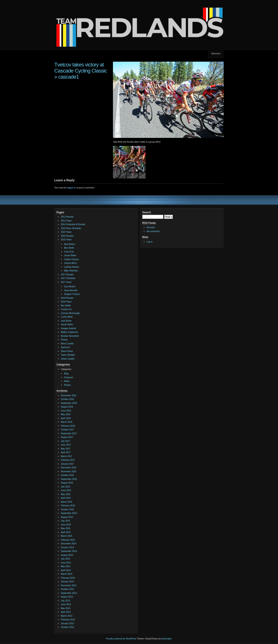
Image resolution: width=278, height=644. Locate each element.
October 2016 (67, 475)
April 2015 (66, 532)
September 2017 (69, 433)
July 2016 (65, 487)
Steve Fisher (67, 351)
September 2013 (69, 593)
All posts (151, 227)
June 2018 (66, 411)
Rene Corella (67, 344)
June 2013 (66, 604)
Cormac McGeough (70, 313)
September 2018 (69, 403)
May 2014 (66, 566)
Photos (64, 340)
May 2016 (66, 494)
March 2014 (67, 574)
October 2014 (67, 547)
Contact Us (66, 309)
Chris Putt (69, 252)
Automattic (166, 639)
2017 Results (67, 275)
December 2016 (69, 468)
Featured (68, 377)
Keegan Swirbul (68, 328)
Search (147, 212)
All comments (153, 231)
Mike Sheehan (71, 271)
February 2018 (68, 426)
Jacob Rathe (70, 255)
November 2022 (69, 395)
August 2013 (67, 597)
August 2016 (67, 483)
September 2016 (69, 479)
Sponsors (216, 54)
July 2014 (65, 559)
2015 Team (66, 232)
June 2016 (66, 490)
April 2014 (66, 570)
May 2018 (66, 414)
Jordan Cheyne (71, 259)
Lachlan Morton (72, 267)
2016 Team (66, 240)
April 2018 (66, 418)
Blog (66, 374)
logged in (71, 188)
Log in (150, 242)
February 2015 (68, 540)
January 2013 (67, 623)
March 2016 (67, 502)
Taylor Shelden (68, 355)
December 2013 (69, 585)
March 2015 (67, 536)
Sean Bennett (71, 290)
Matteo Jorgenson (69, 332)
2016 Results (67, 236)
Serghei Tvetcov (72, 294)
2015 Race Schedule (71, 228)
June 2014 (66, 563)
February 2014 (68, 578)
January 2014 (67, 582)
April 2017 (66, 452)
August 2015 (67, 517)
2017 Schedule (68, 278)
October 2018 (67, 399)
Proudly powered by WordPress (121, 639)
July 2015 (65, 521)
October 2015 (67, 509)
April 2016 (66, 498)
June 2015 (66, 525)
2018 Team (66, 302)
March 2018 (67, 422)
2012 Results (67, 217)
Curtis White (67, 317)
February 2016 (68, 506)
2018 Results (67, 298)
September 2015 (69, 513)
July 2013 (65, 601)
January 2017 (67, 464)
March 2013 (67, 616)
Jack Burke (66, 321)
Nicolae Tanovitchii (70, 336)
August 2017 (67, 437)
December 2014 (69, 544)
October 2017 (67, 430)
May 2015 (66, 528)
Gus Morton (70, 286)
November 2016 (69, 471)
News (67, 381)
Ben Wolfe (69, 248)
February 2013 (68, 620)
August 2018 (67, 407)
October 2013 (67, 589)
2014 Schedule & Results (73, 224)
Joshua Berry (70, 263)
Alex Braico (70, 244)
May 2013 (66, 608)
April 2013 (66, 612)
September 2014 (69, 551)
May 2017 (66, 449)
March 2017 (67, 456)
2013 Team (66, 221)
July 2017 (65, 441)
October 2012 (67, 627)
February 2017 (68, 460)
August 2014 (67, 555)
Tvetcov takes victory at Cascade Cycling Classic (81, 68)
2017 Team (66, 282)
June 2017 (66, 445)
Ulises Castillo (68, 359)
